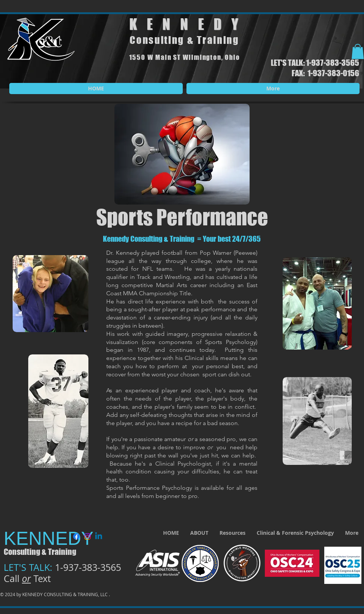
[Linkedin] (99, 536)
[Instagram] (87, 536)
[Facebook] (76, 536)
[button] (358, 52)
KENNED (180, 24)
